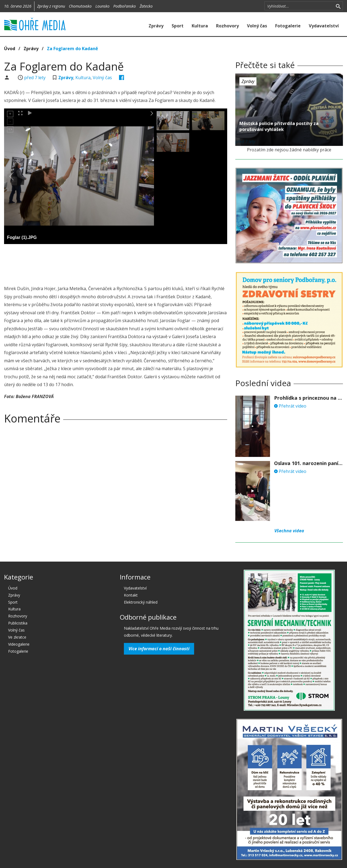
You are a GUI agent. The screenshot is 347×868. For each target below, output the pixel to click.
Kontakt (131, 595)
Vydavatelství (324, 26)
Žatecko (146, 6)
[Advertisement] (116, 263)
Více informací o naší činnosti (159, 649)
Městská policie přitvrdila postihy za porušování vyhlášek (279, 126)
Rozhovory (227, 26)
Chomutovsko (80, 6)
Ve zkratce (17, 637)
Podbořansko (125, 6)
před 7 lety (35, 78)
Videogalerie (19, 644)
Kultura (200, 26)
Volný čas (257, 26)
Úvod (10, 49)
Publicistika (18, 623)
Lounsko (102, 6)
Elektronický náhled (141, 602)
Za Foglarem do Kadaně (72, 49)
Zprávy (156, 26)
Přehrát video (290, 406)
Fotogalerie (288, 26)
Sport (178, 26)
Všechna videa (289, 531)
